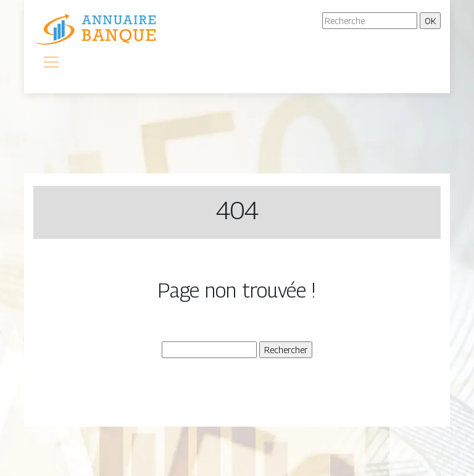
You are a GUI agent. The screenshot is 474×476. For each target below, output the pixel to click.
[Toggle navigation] (51, 64)
